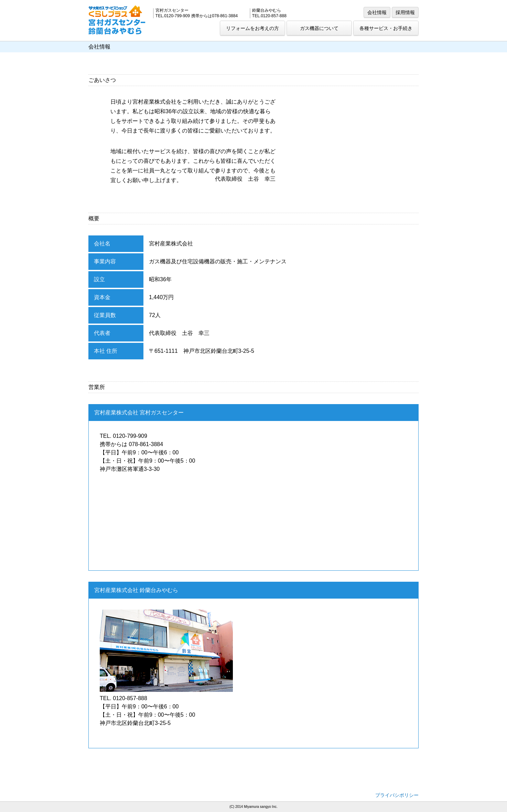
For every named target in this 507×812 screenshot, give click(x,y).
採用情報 (405, 12)
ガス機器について (319, 28)
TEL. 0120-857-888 (123, 698)
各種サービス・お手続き (386, 28)
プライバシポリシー (397, 795)
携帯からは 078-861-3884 (131, 444)
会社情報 (377, 12)
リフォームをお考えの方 (252, 28)
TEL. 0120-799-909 (123, 436)
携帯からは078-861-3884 (214, 16)
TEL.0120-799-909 (173, 16)
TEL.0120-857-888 (269, 16)
